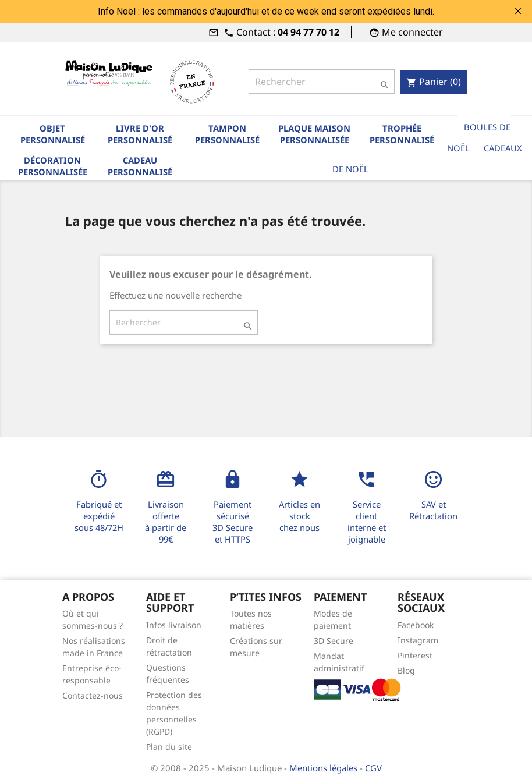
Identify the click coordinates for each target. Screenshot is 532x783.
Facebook (416, 625)
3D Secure (334, 641)
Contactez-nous (93, 695)
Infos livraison (174, 625)
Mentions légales (324, 768)
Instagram (418, 640)
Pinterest (415, 655)
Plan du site (169, 747)
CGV (373, 768)
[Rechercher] (322, 82)
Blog (406, 670)
